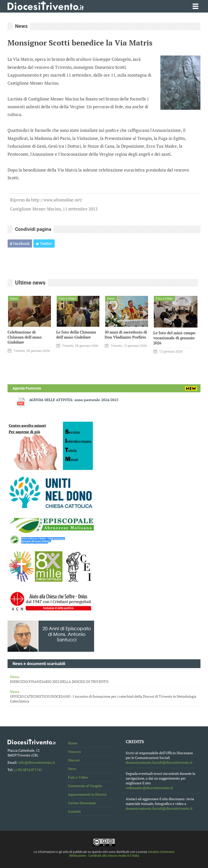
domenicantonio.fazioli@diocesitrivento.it (159, 762)
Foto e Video (78, 777)
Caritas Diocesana (82, 803)
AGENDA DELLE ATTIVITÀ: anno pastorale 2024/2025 (74, 400)
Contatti (74, 811)
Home (73, 743)
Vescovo (75, 752)
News (72, 769)
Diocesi (74, 760)
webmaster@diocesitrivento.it (149, 788)
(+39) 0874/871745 (28, 770)
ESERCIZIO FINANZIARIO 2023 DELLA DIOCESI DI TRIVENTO (104, 679)
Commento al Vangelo (85, 786)
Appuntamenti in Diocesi (87, 794)
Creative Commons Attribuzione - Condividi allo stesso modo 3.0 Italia (122, 854)
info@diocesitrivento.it (37, 762)
